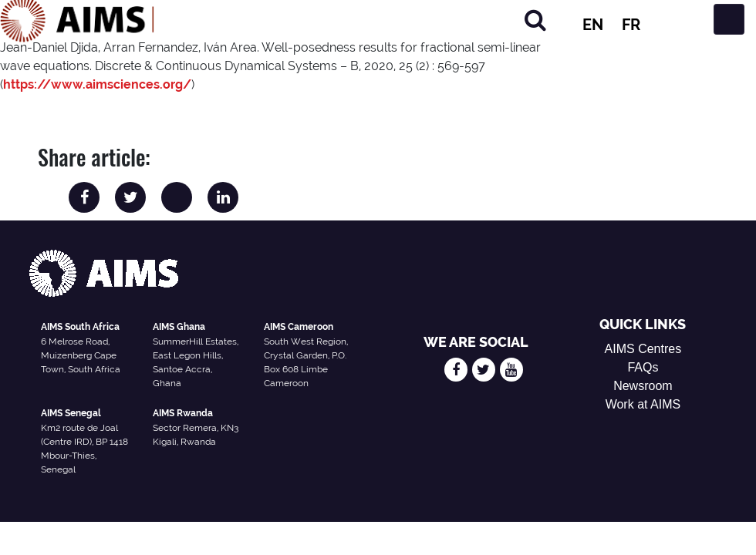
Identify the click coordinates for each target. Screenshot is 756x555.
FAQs (643, 367)
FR (631, 25)
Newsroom (643, 386)
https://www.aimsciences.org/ (97, 84)
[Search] (535, 20)
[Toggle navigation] (729, 19)
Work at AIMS (643, 404)
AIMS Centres (643, 349)
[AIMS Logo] (77, 19)
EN (593, 25)
